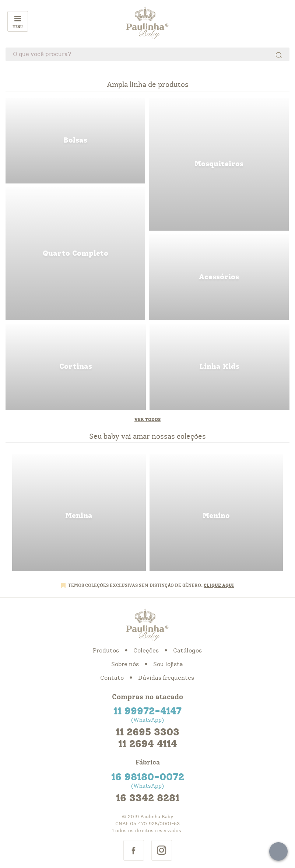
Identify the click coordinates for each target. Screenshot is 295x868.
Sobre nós (125, 664)
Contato (112, 678)
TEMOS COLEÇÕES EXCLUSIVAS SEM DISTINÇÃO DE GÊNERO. (136, 585)
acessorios (219, 277)
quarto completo (75, 254)
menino (216, 512)
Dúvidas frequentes (166, 678)
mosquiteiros (219, 164)
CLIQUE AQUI (219, 585)
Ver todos (147, 420)
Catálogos (187, 651)
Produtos (106, 651)
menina (79, 512)
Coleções (146, 651)
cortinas (76, 367)
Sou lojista (168, 664)
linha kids (220, 367)
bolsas (75, 141)
